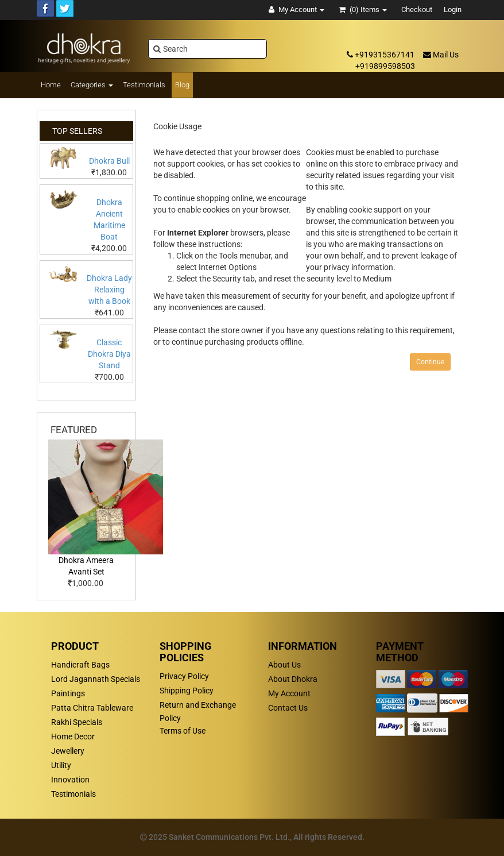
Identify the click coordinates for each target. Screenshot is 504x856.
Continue (430, 362)
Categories (92, 85)
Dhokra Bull (109, 161)
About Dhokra (293, 679)
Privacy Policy (184, 676)
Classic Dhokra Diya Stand (109, 354)
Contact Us (288, 708)
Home (51, 85)
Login (453, 9)
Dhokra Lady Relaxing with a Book (109, 290)
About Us (284, 665)
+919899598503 (385, 66)
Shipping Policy (187, 691)
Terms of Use (183, 731)
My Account (289, 693)
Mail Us (441, 55)
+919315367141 (381, 55)
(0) (363, 9)
